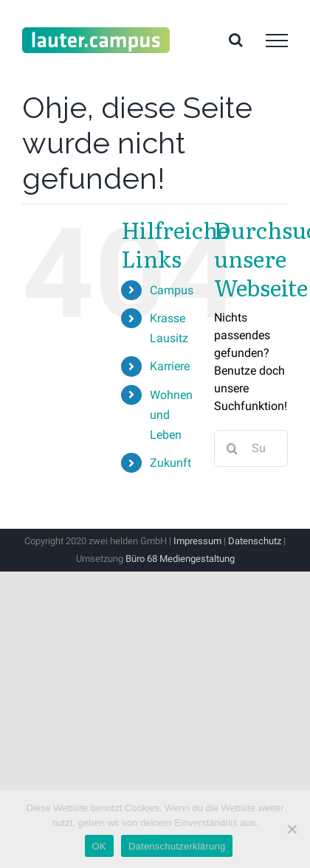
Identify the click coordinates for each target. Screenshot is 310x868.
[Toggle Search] (236, 40)
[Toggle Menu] (277, 41)
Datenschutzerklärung (177, 846)
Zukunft (170, 463)
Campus (172, 290)
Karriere (170, 366)
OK (99, 846)
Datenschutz (255, 541)
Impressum (197, 541)
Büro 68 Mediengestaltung (180, 559)
